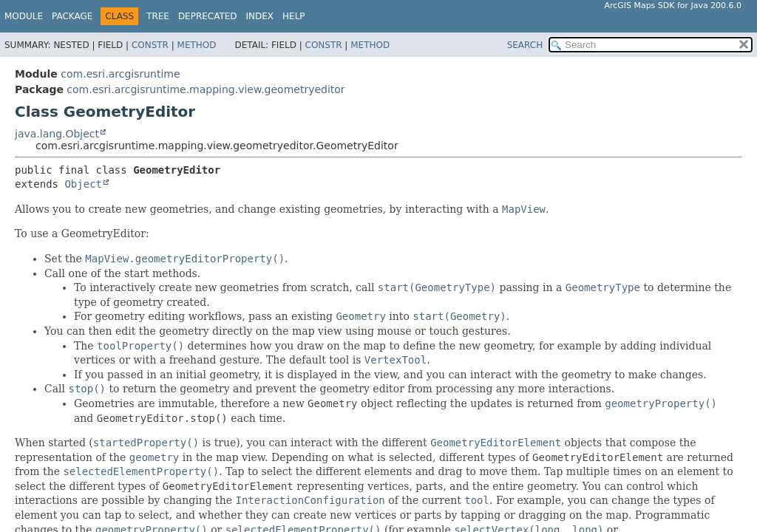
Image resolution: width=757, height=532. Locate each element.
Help (294, 16)
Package (72, 16)
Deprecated (208, 16)
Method (197, 45)
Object (83, 184)
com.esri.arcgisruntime (120, 74)
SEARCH (525, 45)
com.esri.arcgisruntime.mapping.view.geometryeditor (206, 89)
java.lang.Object (57, 134)
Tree (158, 16)
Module (24, 16)
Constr (150, 45)
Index (260, 16)
